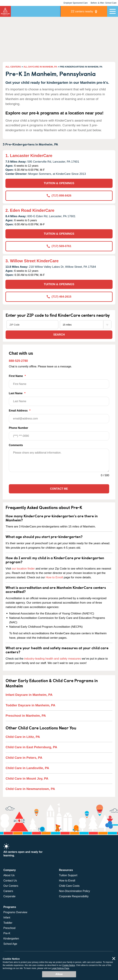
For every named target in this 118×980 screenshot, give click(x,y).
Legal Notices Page (60, 968)
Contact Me (59, 489)
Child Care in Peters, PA (24, 758)
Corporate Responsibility (74, 896)
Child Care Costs (69, 886)
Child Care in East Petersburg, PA (31, 747)
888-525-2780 (18, 361)
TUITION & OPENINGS (59, 183)
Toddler (8, 923)
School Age (10, 944)
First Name (59, 382)
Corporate (9, 896)
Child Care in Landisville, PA (27, 768)
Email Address (59, 416)
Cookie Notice (69, 965)
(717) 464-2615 (59, 297)
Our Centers (11, 886)
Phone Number (59, 433)
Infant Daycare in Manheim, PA (29, 695)
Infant (7, 918)
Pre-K (7, 933)
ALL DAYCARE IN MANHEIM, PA (40, 67)
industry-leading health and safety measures (53, 659)
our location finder (23, 569)
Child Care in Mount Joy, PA (27, 778)
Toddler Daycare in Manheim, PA (30, 705)
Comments (16, 445)
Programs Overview (15, 912)
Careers (8, 891)
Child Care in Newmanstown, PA (30, 789)
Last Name (59, 399)
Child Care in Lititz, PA (23, 737)
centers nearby (84, 11)
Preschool (9, 928)
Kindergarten (11, 939)
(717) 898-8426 (59, 196)
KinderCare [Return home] (5, 11)
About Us (9, 875)
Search (59, 335)
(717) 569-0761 (59, 246)
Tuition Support (68, 875)
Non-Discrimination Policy (75, 891)
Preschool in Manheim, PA (26, 716)
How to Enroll (54, 577)
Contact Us (10, 881)
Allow (59, 974)
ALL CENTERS (13, 67)
